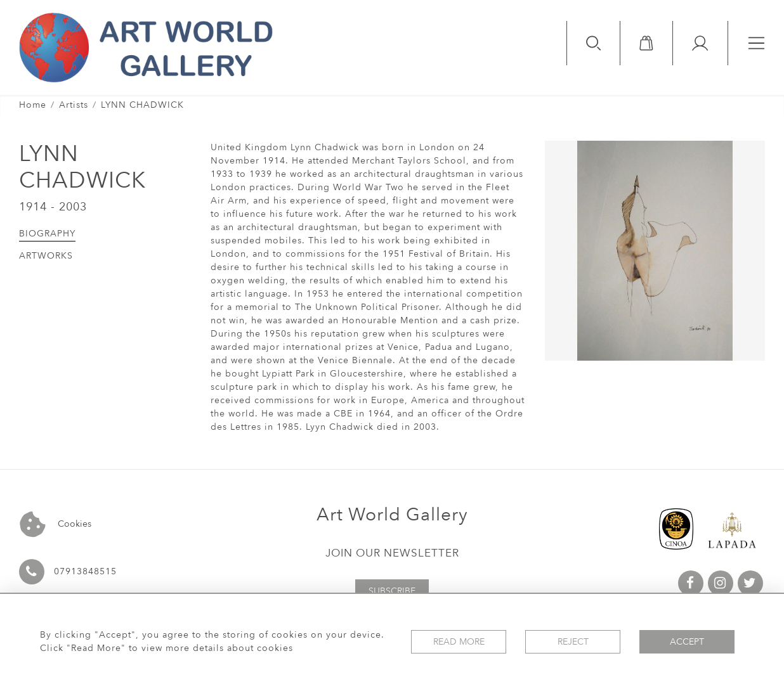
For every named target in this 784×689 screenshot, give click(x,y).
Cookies (56, 525)
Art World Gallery (392, 515)
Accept (687, 642)
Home (33, 105)
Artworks (46, 256)
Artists (74, 105)
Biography (47, 234)
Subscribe (392, 591)
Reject (573, 642)
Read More (459, 642)
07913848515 (85, 571)
